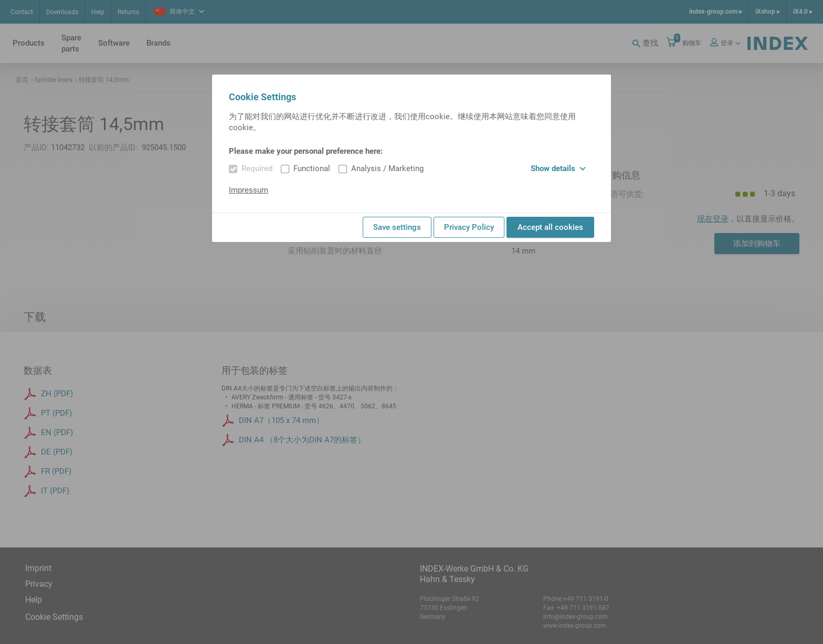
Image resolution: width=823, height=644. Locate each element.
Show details (558, 168)
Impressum (249, 190)
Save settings (397, 227)
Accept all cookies (550, 227)
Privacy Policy (469, 227)
